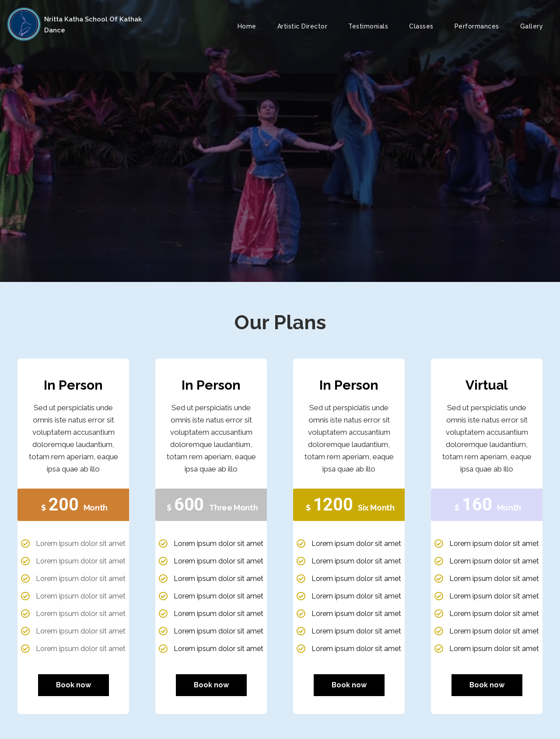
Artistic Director (303, 26)
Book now (73, 685)
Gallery (532, 26)
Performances (477, 26)
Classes (421, 26)
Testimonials (368, 26)
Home (247, 26)
